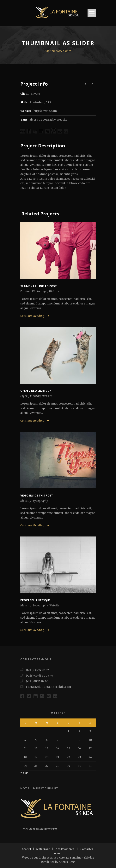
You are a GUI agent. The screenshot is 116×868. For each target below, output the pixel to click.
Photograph (40, 291)
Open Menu (92, 13)
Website (62, 120)
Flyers (34, 120)
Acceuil (26, 849)
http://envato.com (45, 111)
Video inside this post (37, 495)
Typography (47, 120)
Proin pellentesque (35, 600)
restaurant (43, 849)
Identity (35, 396)
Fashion (25, 291)
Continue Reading (35, 316)
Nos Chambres (65, 849)
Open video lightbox (36, 391)
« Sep (24, 773)
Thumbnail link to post (39, 286)
